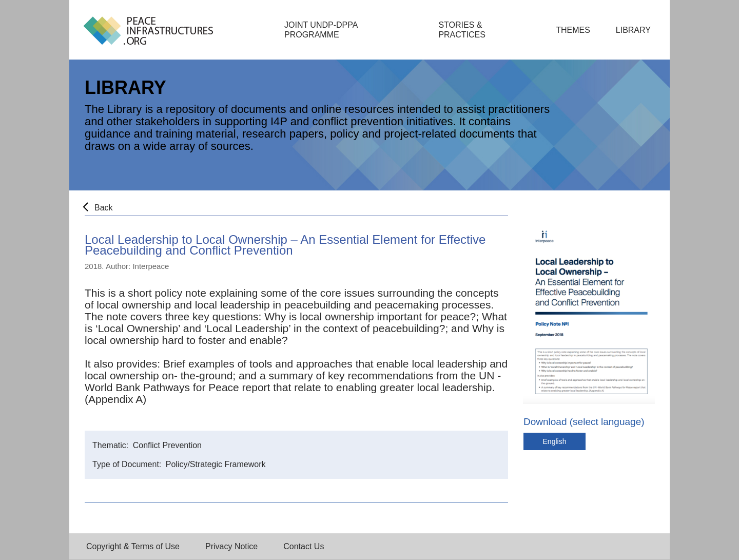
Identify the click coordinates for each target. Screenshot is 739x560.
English (555, 441)
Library (633, 30)
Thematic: (112, 445)
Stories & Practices (462, 30)
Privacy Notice (231, 546)
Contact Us (304, 546)
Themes (573, 30)
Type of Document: (128, 464)
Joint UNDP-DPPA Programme (321, 30)
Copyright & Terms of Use (133, 546)
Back (104, 208)
